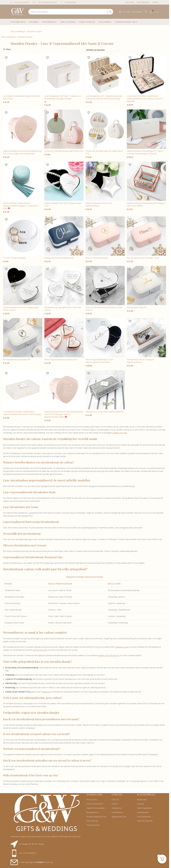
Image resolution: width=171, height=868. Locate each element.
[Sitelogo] (18, 12)
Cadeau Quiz (117, 808)
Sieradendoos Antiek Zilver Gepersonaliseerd (105, 412)
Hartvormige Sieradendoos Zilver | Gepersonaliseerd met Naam (100, 361)
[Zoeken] (71, 12)
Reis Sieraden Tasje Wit (137, 308)
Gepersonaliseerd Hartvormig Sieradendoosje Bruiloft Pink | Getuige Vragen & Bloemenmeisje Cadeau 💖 (64, 415)
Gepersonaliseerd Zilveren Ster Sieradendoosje (99, 204)
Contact (115, 804)
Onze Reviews (117, 813)
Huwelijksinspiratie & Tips (96, 817)
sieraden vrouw (122, 647)
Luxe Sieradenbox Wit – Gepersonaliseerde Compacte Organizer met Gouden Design (104, 97)
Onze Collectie (92, 821)
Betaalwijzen (142, 800)
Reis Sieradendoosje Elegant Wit (17, 360)
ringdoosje (46, 692)
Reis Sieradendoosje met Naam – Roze (143, 258)
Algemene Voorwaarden (96, 808)
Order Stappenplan (144, 808)
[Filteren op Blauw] (103, 50)
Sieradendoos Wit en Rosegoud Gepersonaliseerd (141, 361)
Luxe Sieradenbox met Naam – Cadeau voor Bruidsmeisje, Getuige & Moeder (63, 97)
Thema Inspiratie (93, 825)
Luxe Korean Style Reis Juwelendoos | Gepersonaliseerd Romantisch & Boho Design (22, 413)
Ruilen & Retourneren (95, 804)
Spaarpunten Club (119, 817)
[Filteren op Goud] (64, 181)
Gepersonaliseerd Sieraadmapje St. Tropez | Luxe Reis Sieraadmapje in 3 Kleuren (145, 152)
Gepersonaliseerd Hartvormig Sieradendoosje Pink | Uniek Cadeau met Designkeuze (22, 152)
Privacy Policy (92, 800)
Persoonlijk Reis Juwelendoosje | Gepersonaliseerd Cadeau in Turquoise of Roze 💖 (21, 206)
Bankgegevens (92, 813)
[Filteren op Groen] (147, 286)
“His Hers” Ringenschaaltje (14, 258)
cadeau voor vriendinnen (109, 656)
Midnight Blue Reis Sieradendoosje (59, 258)
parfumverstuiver (40, 650)
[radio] (45, 102)
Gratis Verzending (144, 817)
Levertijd (140, 804)
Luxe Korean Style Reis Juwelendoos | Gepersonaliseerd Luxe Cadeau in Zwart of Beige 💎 (145, 98)
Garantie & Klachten (145, 821)
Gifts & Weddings (18, 31)
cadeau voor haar (120, 433)
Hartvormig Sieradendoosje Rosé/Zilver (61, 360)
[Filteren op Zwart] (105, 74)
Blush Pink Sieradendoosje (97, 258)
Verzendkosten (143, 813)
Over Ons (115, 800)
